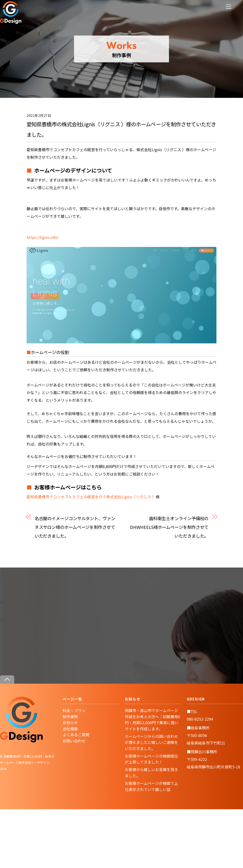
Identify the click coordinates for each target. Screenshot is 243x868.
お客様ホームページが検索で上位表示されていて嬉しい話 (151, 786)
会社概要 (70, 729)
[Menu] (229, 7)
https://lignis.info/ (43, 237)
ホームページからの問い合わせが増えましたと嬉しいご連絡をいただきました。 (151, 742)
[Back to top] (7, 679)
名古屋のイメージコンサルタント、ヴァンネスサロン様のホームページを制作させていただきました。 (75, 527)
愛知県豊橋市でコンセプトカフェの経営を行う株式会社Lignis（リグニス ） (91, 497)
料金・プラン (74, 710)
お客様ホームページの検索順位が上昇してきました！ (151, 759)
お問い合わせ (74, 741)
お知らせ (70, 723)
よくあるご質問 (76, 735)
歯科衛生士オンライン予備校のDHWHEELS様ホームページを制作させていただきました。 (169, 527)
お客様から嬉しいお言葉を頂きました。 (151, 773)
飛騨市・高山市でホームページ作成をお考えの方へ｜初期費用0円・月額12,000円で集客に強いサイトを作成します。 (152, 720)
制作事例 (70, 717)
